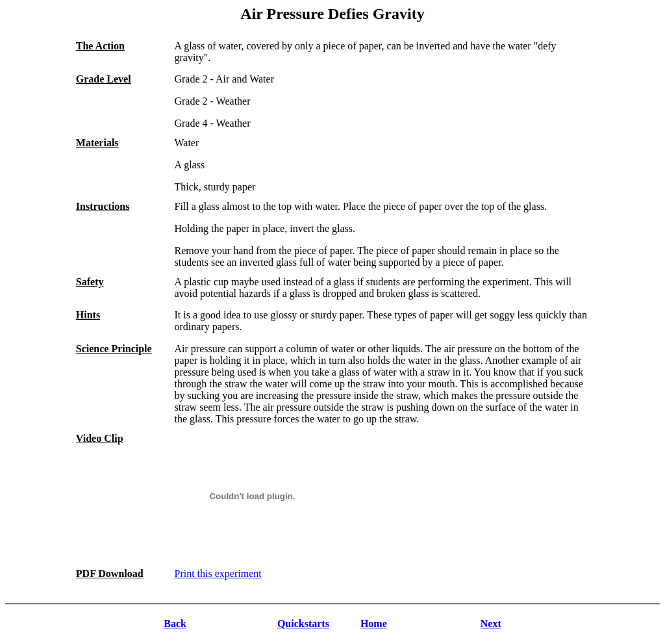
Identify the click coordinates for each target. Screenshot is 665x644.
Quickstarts (303, 624)
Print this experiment (218, 573)
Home (374, 624)
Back (175, 624)
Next (491, 624)
